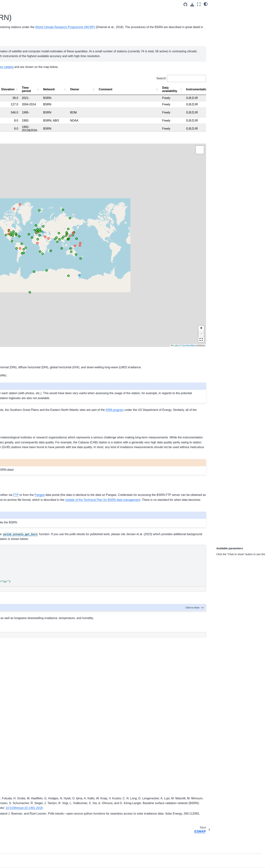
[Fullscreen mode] (199, 4)
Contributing (15, 184)
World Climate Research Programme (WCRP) (115, 40)
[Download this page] (192, 4)
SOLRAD (13, 124)
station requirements (138, 284)
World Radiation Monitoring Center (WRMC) (112, 53)
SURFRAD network (147, 350)
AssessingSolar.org (19, 190)
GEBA (11, 163)
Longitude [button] (180, 122)
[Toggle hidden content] (133, 578)
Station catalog (16, 74)
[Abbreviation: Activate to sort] (98, 122)
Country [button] (140, 122)
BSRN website (124, 297)
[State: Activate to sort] (122, 122)
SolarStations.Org (176, 95)
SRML (11, 130)
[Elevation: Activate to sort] (203, 122)
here (113, 329)
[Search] (29, 59)
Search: (161, 111)
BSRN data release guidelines (108, 497)
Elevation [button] (201, 122)
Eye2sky (13, 157)
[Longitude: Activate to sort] (182, 122)
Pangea (92, 460)
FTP (68, 460)
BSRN (12, 107)
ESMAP (12, 113)
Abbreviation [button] (97, 122)
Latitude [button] (159, 122)
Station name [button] (68, 122)
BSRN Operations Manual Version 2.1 (140, 45)
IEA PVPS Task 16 (19, 196)
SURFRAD (14, 136)
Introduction (15, 68)
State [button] (117, 122)
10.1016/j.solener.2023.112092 (157, 837)
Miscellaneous (16, 169)
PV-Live (12, 151)
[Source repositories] (185, 4)
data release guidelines (152, 465)
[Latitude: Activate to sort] (161, 122)
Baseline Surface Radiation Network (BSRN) (96, 36)
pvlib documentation (139, 586)
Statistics (13, 91)
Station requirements (20, 80)
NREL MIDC (15, 118)
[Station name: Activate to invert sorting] (73, 122)
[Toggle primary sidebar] (61, 4)
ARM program (165, 346)
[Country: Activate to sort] (142, 122)
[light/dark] (206, 4)
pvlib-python (159, 513)
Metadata (13, 86)
